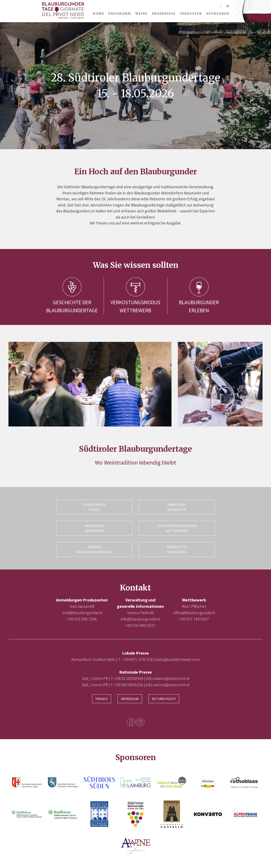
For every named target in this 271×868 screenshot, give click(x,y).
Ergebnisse (164, 14)
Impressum (130, 699)
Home (98, 14)
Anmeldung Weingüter (177, 507)
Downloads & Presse (94, 507)
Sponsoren (218, 14)
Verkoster (191, 14)
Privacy (102, 699)
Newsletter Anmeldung (177, 549)
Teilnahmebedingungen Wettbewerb (177, 528)
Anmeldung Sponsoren (94, 528)
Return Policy (164, 699)
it (221, 6)
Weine (141, 14)
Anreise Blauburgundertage (94, 549)
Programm (120, 14)
